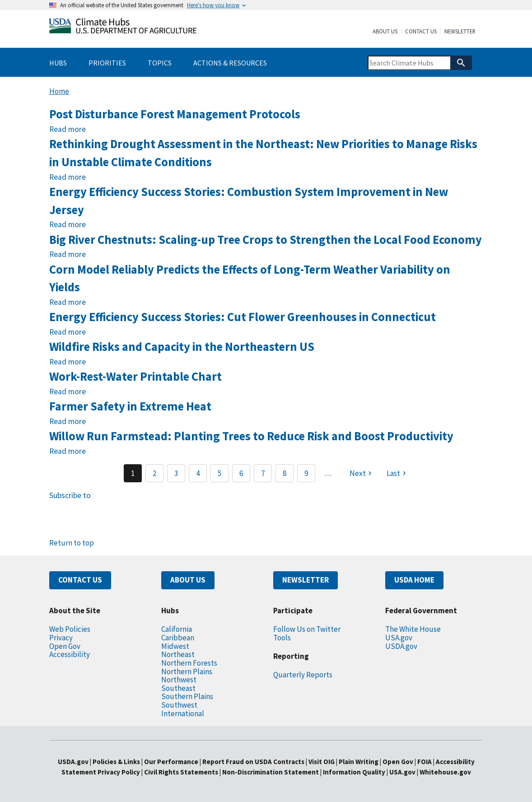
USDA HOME (414, 580)
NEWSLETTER (306, 580)
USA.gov (399, 638)
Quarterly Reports (303, 675)
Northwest (179, 680)
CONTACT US (80, 580)
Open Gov (65, 646)
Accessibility (70, 654)
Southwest (179, 705)
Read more (68, 129)
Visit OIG (322, 762)
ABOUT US (188, 580)
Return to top (72, 543)
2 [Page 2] (154, 473)
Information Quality (354, 772)
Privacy (61, 638)
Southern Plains (187, 696)
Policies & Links (116, 762)
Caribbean (178, 638)
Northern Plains (187, 671)
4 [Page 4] (198, 473)
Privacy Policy (119, 772)
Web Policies (70, 629)
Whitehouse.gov (445, 772)
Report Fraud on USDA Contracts (253, 762)
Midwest (175, 646)
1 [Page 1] (133, 473)
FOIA (425, 762)
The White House (413, 629)
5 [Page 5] (219, 473)
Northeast (178, 654)
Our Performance (171, 762)
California (177, 629)
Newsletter (460, 32)
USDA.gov (401, 646)
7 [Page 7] (263, 473)
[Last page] (397, 473)
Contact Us (421, 32)
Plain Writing (359, 762)
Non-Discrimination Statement (271, 772)
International (183, 713)
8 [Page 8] (285, 473)
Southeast (178, 688)
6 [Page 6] (241, 473)
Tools (282, 638)
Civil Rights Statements (182, 772)
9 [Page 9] (306, 473)
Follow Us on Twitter (307, 629)
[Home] (123, 28)
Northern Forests (189, 663)
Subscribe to (70, 495)
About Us (385, 32)
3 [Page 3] (176, 473)
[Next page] (362, 473)
